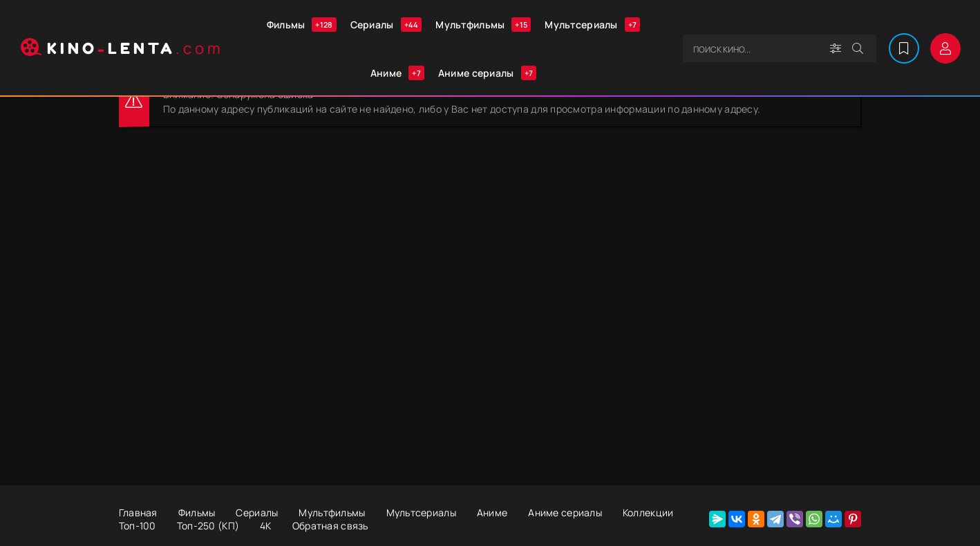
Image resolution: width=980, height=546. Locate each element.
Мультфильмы (483, 25)
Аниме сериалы (487, 73)
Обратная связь (330, 526)
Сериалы (386, 25)
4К (266, 526)
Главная (138, 512)
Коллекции (648, 512)
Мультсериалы (592, 25)
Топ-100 (138, 526)
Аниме (397, 73)
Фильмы (302, 25)
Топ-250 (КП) (208, 526)
